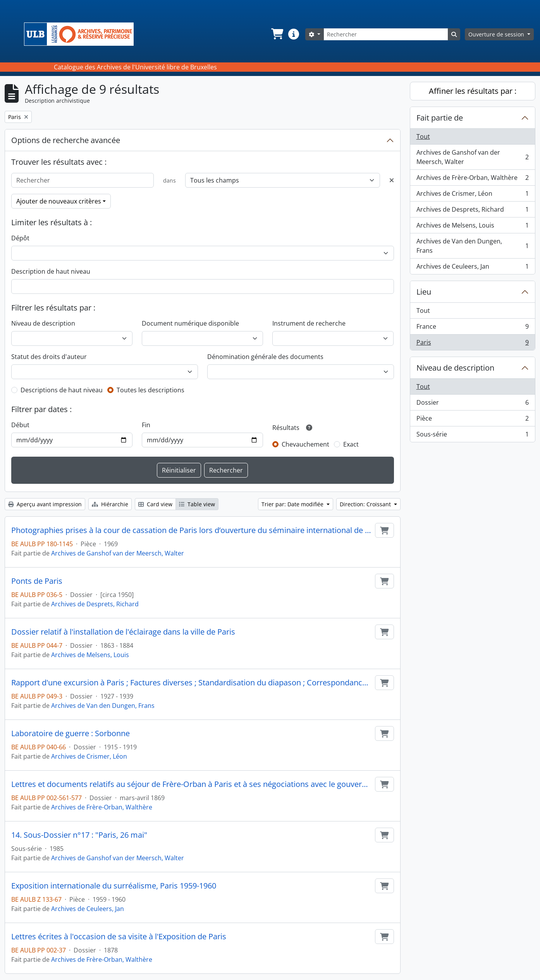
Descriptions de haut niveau (62, 390)
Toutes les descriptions (150, 390)
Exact (351, 444)
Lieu (424, 292)
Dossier (473, 404)
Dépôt (20, 238)
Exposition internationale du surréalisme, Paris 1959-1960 (114, 886)
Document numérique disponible (190, 323)
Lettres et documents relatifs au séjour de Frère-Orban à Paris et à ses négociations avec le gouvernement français (192, 784)
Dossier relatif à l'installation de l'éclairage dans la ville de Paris (123, 632)
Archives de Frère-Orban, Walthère (102, 807)
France (473, 328)
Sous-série (473, 436)
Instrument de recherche (309, 323)
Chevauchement (305, 444)
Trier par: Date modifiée (293, 504)
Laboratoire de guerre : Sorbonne (71, 733)
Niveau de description (43, 323)
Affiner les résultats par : (473, 91)
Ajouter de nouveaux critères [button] (59, 201)
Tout (423, 136)
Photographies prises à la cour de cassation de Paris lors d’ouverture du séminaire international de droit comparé (192, 530)
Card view (155, 504)
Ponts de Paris (37, 581)
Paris (473, 344)
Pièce (473, 420)
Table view (197, 504)
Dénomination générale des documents (265, 357)
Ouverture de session (497, 34)
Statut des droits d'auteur (49, 357)
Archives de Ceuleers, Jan (88, 909)
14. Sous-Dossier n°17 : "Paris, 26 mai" (79, 835)
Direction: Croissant (366, 504)
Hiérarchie (110, 504)
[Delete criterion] (392, 180)
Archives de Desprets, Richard (95, 604)
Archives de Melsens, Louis (90, 655)
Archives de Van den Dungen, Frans (103, 706)
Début (20, 425)
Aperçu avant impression (45, 504)
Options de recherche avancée (66, 140)
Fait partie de (440, 118)
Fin (146, 425)
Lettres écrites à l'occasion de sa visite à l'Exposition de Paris (119, 937)
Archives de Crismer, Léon (89, 756)
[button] (277, 34)
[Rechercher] (386, 34)
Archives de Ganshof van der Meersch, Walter (118, 553)
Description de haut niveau (51, 271)
